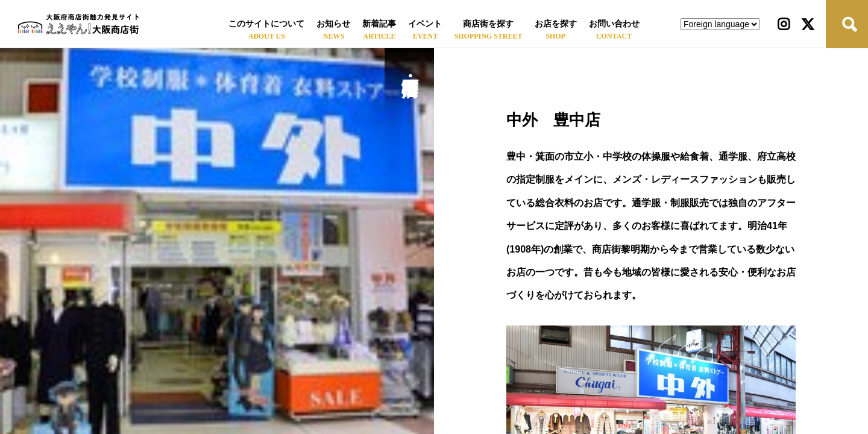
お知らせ (333, 24)
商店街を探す (488, 24)
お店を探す (556, 24)
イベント (425, 24)
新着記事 (379, 24)
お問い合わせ (614, 24)
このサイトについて (266, 24)
